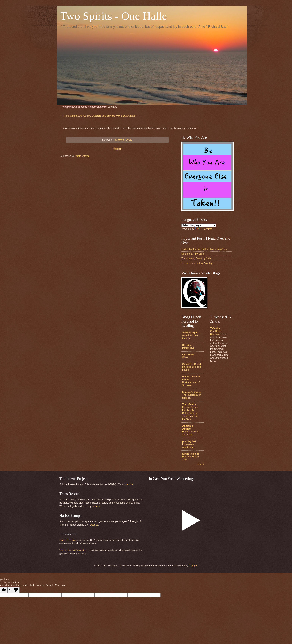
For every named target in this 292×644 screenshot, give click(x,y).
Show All (200, 464)
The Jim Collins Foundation (73, 550)
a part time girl (191, 454)
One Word (188, 355)
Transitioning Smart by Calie (196, 258)
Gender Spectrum (68, 540)
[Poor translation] (14, 590)
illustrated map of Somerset (191, 384)
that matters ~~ (100, 116)
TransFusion (189, 404)
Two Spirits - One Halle (114, 16)
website (129, 484)
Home (117, 148)
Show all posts (124, 140)
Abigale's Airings (188, 427)
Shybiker (187, 345)
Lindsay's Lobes (192, 392)
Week (185, 357)
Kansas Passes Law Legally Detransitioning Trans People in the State (190, 413)
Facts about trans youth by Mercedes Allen (204, 249)
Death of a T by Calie (193, 254)
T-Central (215, 328)
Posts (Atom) (82, 156)
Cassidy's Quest (192, 364)
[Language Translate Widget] (199, 225)
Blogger (193, 566)
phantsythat (189, 441)
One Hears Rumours (216, 333)
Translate (203, 229)
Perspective (188, 348)
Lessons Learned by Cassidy (197, 263)
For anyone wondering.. (188, 446)
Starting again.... (192, 333)
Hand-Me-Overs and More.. (190, 433)
